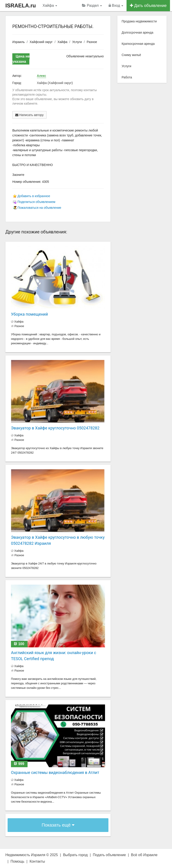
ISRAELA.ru (21, 5)
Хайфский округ (41, 42)
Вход (116, 5)
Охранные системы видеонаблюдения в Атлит (55, 772)
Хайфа (50, 5)
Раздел (92, 5)
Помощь (17, 861)
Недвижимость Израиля (25, 855)
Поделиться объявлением (36, 202)
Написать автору (29, 115)
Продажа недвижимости (139, 21)
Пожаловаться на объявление (39, 208)
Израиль (18, 42)
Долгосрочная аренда (137, 32)
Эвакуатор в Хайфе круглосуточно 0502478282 (55, 428)
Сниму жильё (131, 55)
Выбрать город (75, 855)
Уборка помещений (29, 314)
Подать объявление (109, 855)
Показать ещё (58, 825)
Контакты (37, 861)
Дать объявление (148, 6)
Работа (127, 77)
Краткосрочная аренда (138, 44)
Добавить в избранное (34, 196)
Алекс (42, 76)
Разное (92, 42)
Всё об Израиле (144, 855)
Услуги (77, 42)
